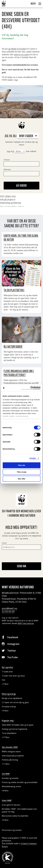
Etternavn (7, 169)
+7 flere (5, 684)
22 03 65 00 (8, 611)
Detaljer (33, 458)
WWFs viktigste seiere (8, 196)
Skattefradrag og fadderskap (10, 203)
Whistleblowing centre (11, 786)
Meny (34, 4)
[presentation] (19, 556)
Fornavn (7, 160)
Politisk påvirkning (10, 760)
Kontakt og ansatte (10, 778)
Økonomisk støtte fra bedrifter (15, 816)
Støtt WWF (7, 800)
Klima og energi (9, 694)
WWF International (26, 623)
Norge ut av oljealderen (12, 698)
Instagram (13, 644)
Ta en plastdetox (9, 733)
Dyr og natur (8, 667)
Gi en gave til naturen (11, 805)
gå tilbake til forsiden (17, 49)
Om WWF (6, 774)
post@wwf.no (10, 608)
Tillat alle (22, 465)
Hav (3, 680)
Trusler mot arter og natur (13, 676)
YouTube (12, 657)
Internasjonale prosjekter (13, 756)
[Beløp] (20, 151)
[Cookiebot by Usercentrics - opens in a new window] (31, 388)
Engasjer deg (8, 721)
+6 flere (5, 820)
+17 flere (6, 737)
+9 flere (5, 711)
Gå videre (21, 185)
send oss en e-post (21, 55)
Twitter (12, 651)
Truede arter (7, 672)
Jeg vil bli (22, 136)
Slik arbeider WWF (10, 747)
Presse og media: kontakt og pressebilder (20, 782)
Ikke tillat (21, 479)
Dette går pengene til (8, 199)
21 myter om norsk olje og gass (15, 702)
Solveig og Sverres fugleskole (15, 729)
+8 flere (5, 791)
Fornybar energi (9, 707)
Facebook (13, 637)
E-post (4, 543)
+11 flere (6, 764)
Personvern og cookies (12, 830)
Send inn (21, 566)
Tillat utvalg (21, 472)
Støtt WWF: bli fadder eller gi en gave (18, 725)
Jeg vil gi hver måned (21, 151)
